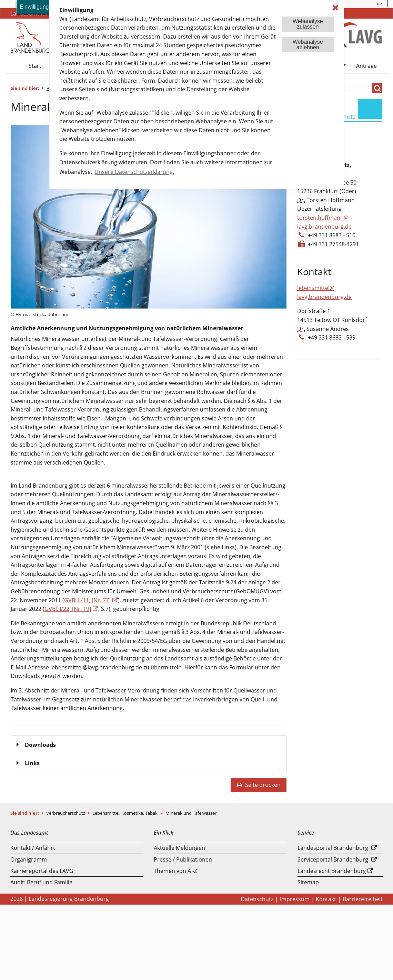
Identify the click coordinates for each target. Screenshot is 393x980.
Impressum (295, 899)
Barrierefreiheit (363, 899)
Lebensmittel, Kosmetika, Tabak (125, 813)
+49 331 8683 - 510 (332, 235)
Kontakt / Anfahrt (33, 848)
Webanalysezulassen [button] (308, 24)
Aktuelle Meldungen (179, 848)
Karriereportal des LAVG (42, 871)
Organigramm (29, 859)
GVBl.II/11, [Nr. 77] (87, 600)
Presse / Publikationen (183, 859)
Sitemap (308, 882)
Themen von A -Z (175, 871)
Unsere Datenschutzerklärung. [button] (134, 172)
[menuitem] (380, 3)
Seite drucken (259, 785)
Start (35, 66)
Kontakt (326, 899)
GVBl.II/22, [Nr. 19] (68, 609)
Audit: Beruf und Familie (41, 882)
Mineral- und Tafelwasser (191, 813)
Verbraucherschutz (66, 813)
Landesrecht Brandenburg (332, 871)
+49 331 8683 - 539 (332, 337)
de (379, 3)
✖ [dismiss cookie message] (335, 8)
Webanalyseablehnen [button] (308, 45)
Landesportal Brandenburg (333, 848)
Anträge (366, 66)
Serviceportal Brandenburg (333, 859)
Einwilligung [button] (34, 7)
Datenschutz (257, 899)
